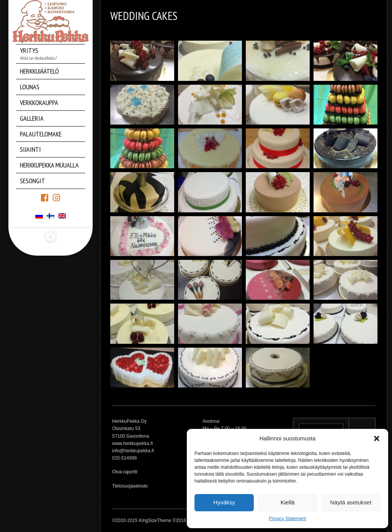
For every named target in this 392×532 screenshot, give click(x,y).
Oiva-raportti (125, 472)
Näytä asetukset (351, 502)
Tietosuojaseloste (130, 486)
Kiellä (288, 502)
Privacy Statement (287, 519)
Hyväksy (224, 502)
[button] (377, 438)
